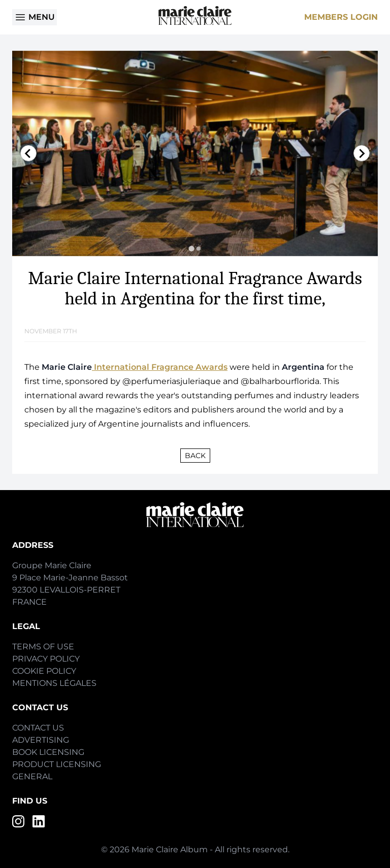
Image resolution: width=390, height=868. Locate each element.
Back (195, 456)
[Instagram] (18, 821)
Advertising (41, 740)
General (32, 776)
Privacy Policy (46, 659)
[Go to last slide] (28, 153)
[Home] (195, 15)
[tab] (191, 248)
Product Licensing (57, 764)
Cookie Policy (44, 671)
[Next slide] (362, 153)
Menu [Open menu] (35, 17)
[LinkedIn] (39, 821)
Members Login (341, 17)
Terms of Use (43, 647)
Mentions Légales (54, 683)
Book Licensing (48, 752)
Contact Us (38, 728)
